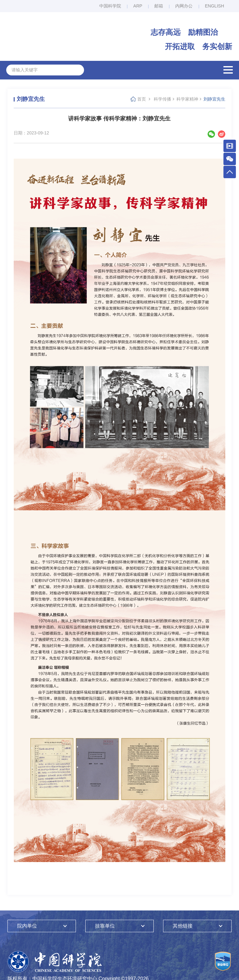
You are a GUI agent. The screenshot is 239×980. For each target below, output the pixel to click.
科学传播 (162, 99)
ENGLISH (215, 6)
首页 (142, 99)
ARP (138, 6)
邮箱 (159, 6)
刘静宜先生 (214, 99)
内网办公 (184, 6)
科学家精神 (187, 99)
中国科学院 (110, 6)
